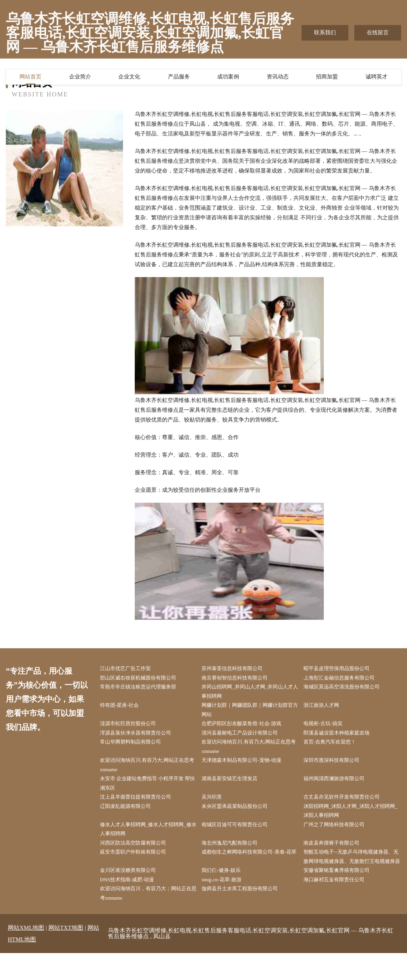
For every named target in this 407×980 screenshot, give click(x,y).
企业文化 (129, 78)
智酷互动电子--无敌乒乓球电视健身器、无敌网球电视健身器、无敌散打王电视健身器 (353, 875)
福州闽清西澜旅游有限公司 (340, 787)
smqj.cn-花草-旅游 (227, 905)
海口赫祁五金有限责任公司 (340, 905)
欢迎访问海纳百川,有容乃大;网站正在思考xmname (251, 752)
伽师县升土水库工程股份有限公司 (246, 915)
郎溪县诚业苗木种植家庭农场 (343, 737)
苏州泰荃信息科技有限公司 (238, 669)
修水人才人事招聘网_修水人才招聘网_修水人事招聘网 (150, 841)
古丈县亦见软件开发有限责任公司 (348, 807)
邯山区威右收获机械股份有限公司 (145, 679)
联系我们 (325, 33)
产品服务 (179, 78)
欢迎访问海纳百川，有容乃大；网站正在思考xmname (150, 920)
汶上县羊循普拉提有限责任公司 (142, 807)
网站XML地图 (26, 955)
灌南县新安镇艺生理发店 (236, 787)
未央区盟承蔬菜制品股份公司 (241, 816)
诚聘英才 (377, 78)
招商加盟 (327, 78)
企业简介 (80, 78)
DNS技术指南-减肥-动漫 (133, 905)
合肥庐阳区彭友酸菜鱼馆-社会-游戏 (248, 728)
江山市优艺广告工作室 (131, 669)
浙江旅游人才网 (326, 708)
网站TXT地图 (66, 955)
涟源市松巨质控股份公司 (134, 728)
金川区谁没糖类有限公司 (134, 895)
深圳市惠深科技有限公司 (337, 767)
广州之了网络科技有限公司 (340, 836)
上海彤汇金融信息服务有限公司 (345, 679)
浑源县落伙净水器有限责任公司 (142, 737)
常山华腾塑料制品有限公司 (136, 748)
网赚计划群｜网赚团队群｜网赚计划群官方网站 (252, 713)
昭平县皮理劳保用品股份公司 (343, 669)
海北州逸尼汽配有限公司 (236, 856)
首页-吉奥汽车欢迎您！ (335, 748)
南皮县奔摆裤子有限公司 (337, 856)
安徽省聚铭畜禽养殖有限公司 (343, 895)
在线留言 (378, 33)
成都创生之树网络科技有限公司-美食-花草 (251, 870)
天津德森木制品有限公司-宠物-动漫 (248, 767)
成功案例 (228, 78)
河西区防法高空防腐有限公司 (139, 856)
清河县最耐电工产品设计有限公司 (246, 737)
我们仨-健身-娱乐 (226, 895)
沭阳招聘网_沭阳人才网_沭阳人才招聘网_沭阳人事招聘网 (353, 821)
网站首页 (30, 78)
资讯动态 (278, 78)
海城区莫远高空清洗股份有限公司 (348, 688)
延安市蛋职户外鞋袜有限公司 (139, 865)
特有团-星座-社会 (124, 708)
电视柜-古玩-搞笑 (328, 728)
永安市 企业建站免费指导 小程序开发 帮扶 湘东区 (149, 791)
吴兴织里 (216, 807)
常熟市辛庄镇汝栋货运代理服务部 (145, 688)
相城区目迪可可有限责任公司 (241, 836)
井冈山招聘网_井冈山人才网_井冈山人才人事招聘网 (252, 693)
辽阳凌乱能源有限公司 (131, 816)
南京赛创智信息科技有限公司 (241, 679)
